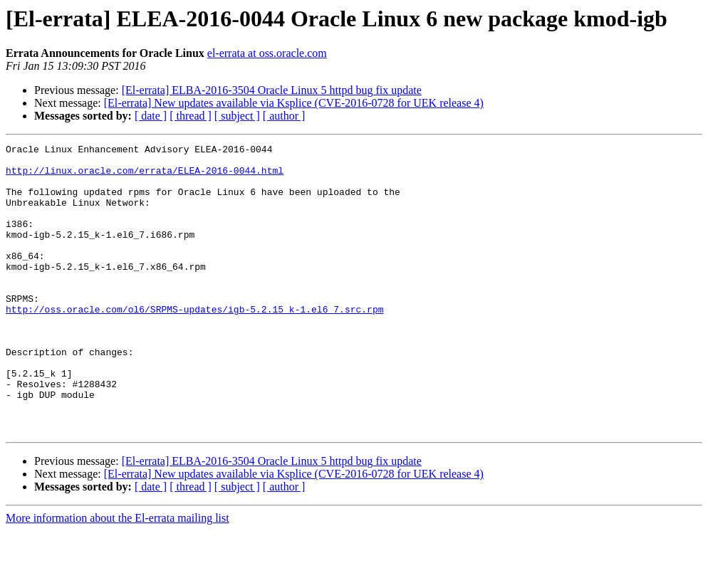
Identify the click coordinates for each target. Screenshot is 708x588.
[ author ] (284, 116)
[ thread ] (191, 116)
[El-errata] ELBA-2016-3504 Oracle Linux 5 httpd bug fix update (272, 90)
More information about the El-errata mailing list (118, 576)
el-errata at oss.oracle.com (267, 53)
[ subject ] (237, 116)
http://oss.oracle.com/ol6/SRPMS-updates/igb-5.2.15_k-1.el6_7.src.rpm (194, 343)
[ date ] (151, 116)
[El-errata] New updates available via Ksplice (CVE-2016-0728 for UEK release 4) (294, 103)
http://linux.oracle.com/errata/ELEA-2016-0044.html (145, 177)
